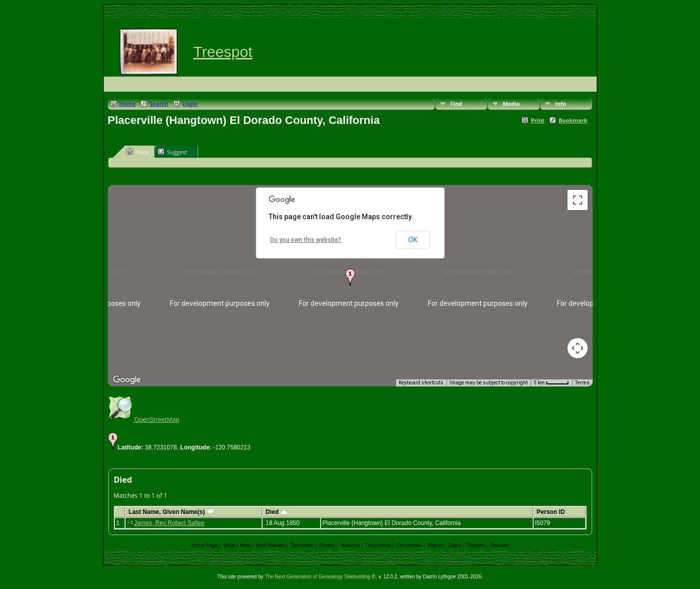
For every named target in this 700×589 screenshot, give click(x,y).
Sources (500, 545)
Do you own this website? (306, 240)
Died (277, 512)
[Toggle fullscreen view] (578, 200)
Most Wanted (270, 545)
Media (512, 104)
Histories (350, 545)
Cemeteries (409, 545)
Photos (327, 545)
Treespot (223, 52)
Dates (455, 545)
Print (537, 120)
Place (138, 152)
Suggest (172, 152)
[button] (350, 277)
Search (159, 104)
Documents (378, 545)
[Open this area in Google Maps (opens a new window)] (127, 380)
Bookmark (573, 120)
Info (561, 104)
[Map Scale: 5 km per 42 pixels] (551, 383)
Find (457, 104)
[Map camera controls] (578, 348)
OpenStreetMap (144, 419)
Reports (476, 545)
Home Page (205, 545)
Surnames (302, 545)
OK (413, 240)
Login (190, 104)
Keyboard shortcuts (421, 383)
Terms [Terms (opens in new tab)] (582, 383)
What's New (237, 545)
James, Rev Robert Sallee (169, 523)
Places (435, 545)
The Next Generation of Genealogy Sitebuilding (317, 577)
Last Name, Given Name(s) (171, 512)
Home (128, 104)
